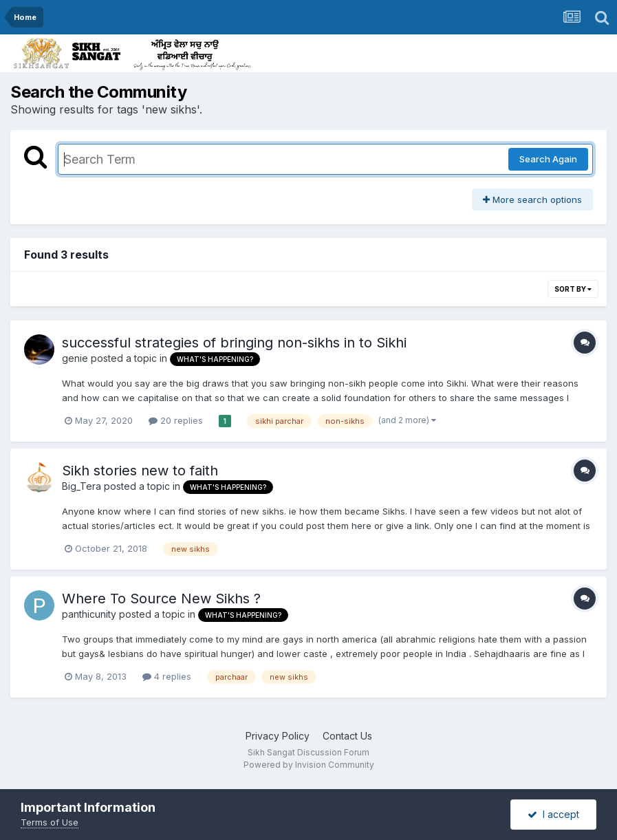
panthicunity (89, 614)
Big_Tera (82, 486)
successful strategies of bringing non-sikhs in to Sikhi (234, 343)
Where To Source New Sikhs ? (161, 599)
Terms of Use (50, 822)
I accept (553, 814)
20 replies (176, 420)
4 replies (167, 676)
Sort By (573, 289)
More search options (532, 200)
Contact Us (347, 736)
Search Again (548, 159)
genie (75, 358)
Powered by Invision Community (309, 765)
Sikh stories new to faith (140, 471)
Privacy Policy (278, 736)
